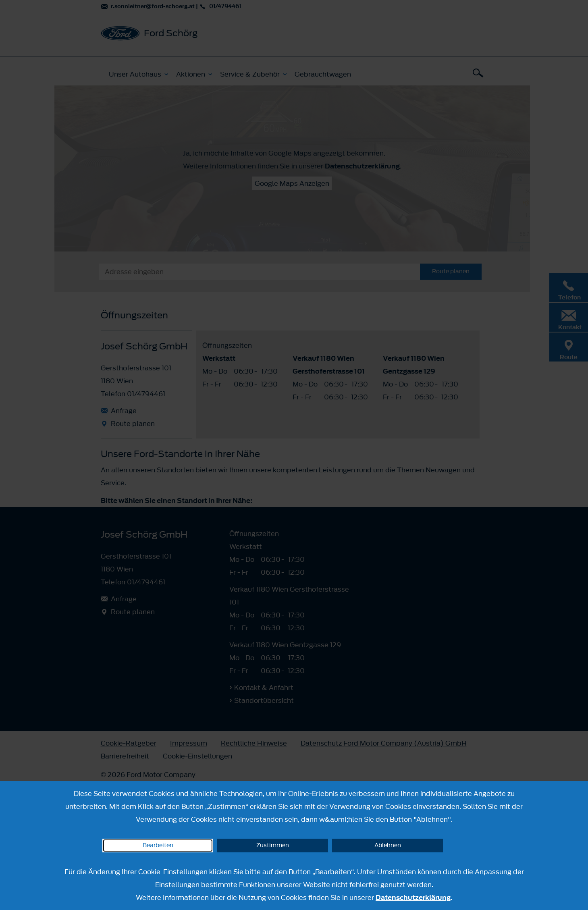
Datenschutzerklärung (413, 898)
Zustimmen (273, 845)
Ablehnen (388, 845)
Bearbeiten (158, 845)
